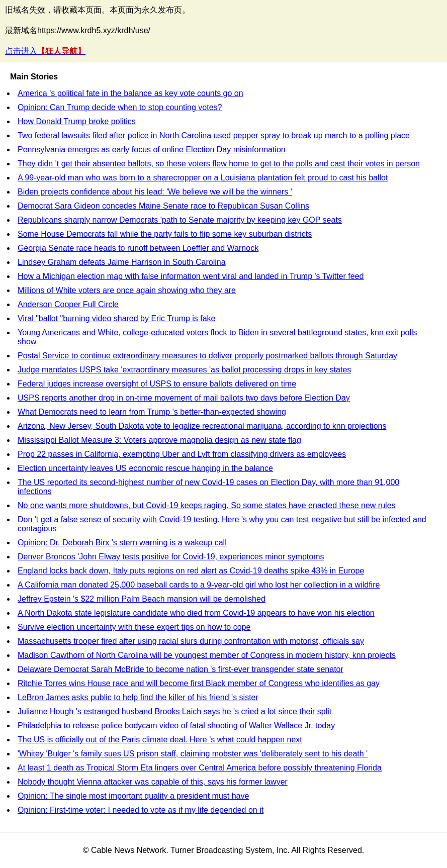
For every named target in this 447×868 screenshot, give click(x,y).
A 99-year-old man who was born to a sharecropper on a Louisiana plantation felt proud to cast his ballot (203, 178)
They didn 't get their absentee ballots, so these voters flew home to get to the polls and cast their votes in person (219, 164)
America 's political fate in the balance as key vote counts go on (130, 93)
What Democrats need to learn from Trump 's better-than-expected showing (152, 412)
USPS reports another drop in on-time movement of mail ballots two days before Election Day (184, 398)
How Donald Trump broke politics (77, 121)
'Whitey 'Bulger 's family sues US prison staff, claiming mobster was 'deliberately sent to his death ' (193, 754)
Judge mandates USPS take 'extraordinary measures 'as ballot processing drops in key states (184, 370)
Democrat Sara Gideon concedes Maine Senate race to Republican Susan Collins (163, 206)
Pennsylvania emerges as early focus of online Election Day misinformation (152, 150)
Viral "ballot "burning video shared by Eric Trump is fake (116, 318)
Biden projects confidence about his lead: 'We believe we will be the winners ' (155, 192)
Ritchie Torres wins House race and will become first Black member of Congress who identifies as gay (199, 683)
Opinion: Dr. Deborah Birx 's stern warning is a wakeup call (122, 543)
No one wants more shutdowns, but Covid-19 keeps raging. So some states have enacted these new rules (207, 505)
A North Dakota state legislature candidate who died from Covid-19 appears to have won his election (196, 613)
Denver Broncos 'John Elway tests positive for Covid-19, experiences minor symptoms (171, 557)
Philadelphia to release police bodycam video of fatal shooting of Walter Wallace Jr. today (176, 726)
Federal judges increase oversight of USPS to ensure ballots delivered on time (157, 384)
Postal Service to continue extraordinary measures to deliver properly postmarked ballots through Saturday (207, 356)
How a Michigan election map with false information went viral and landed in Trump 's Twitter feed (191, 276)
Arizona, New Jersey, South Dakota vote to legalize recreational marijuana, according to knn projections (202, 426)
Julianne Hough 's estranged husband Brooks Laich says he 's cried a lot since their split (174, 711)
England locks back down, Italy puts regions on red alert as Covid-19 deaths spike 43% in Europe (191, 571)
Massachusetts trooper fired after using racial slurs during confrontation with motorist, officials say (191, 641)
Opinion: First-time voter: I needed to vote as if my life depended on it (141, 810)
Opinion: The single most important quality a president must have (133, 796)
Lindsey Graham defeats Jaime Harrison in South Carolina (122, 262)
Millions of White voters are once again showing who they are (127, 290)
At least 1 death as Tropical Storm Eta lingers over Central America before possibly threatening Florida (200, 768)
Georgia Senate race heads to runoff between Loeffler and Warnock (138, 248)
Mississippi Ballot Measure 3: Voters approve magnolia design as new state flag (159, 440)
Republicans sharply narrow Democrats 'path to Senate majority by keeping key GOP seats (180, 220)
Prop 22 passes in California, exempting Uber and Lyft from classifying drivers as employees (182, 454)
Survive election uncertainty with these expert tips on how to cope (134, 627)
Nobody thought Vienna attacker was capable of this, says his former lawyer (153, 782)
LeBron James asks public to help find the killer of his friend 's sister (138, 697)
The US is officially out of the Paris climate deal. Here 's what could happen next (160, 740)
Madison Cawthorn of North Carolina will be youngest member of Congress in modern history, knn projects (207, 655)
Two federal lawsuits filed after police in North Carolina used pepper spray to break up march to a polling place (214, 135)
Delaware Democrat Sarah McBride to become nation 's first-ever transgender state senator (181, 669)
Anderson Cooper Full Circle (68, 304)
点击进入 (45, 51)
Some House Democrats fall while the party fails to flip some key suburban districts (165, 234)
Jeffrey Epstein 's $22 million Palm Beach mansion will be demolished (142, 599)
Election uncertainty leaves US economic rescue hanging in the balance (145, 468)
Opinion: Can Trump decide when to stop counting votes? (120, 107)
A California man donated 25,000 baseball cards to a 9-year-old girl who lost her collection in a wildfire (199, 585)
